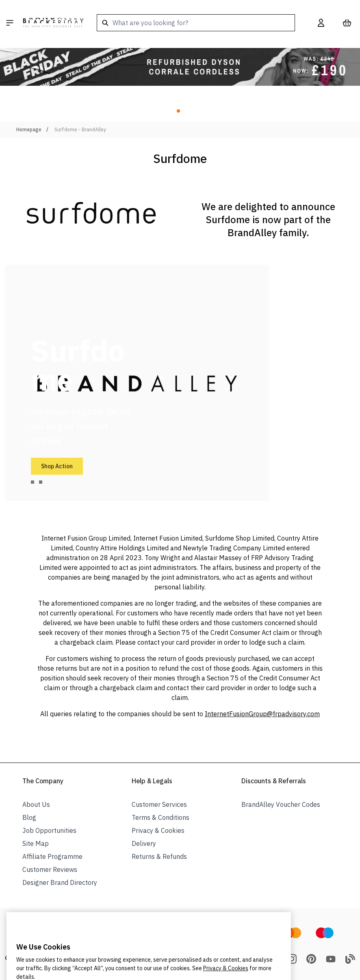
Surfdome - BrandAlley (80, 129)
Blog (29, 817)
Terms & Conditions (160, 817)
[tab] (33, 482)
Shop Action (57, 466)
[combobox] (196, 23)
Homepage (29, 129)
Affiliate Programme (52, 856)
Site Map (36, 843)
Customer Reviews (50, 869)
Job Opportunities (49, 830)
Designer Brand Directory (60, 882)
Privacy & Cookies (158, 830)
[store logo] (53, 23)
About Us (36, 804)
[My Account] (321, 23)
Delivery (144, 843)
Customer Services (159, 804)
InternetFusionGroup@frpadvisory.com (262, 714)
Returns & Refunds (159, 856)
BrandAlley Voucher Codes (281, 804)
